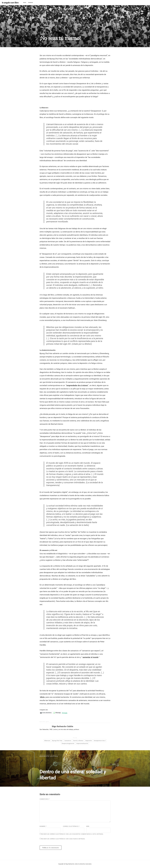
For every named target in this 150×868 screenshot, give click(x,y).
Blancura (47, 741)
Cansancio (68, 741)
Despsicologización (68, 743)
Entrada (65, 713)
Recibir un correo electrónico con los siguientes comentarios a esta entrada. (72, 834)
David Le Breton (78, 741)
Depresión (89, 741)
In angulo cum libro (10, 3)
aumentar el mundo (90, 657)
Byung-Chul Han (57, 741)
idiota (42, 697)
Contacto (31, 3)
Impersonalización (82, 743)
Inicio (25, 3)
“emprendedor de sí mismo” (77, 385)
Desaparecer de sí (100, 741)
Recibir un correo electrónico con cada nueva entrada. (63, 839)
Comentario (45, 799)
